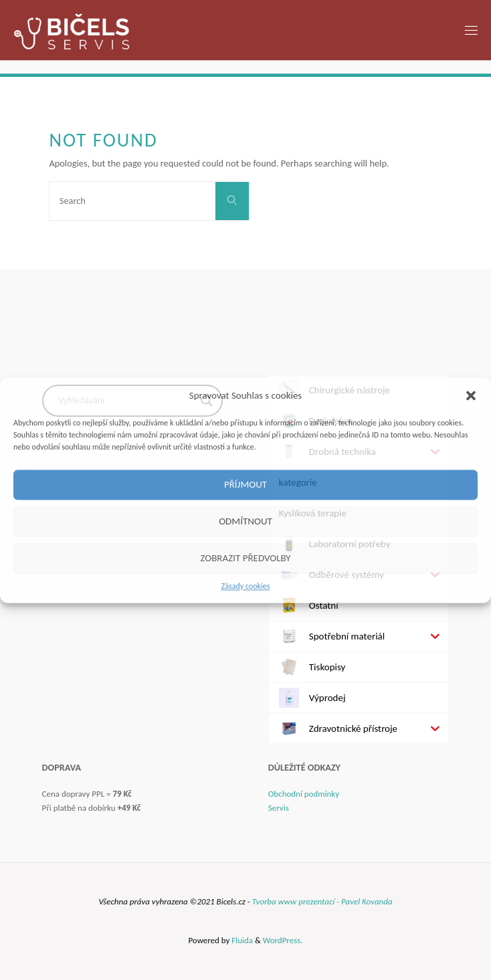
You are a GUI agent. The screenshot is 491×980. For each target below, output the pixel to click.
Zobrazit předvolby (245, 558)
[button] (471, 395)
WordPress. (283, 940)
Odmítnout (246, 521)
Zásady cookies (246, 586)
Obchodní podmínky (304, 794)
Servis (279, 808)
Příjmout (246, 484)
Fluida (241, 940)
